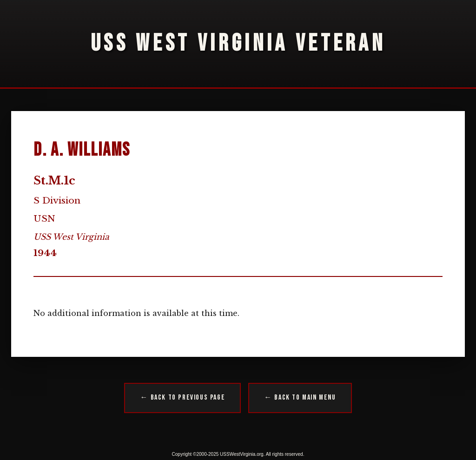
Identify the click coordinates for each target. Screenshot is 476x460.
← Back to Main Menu (300, 398)
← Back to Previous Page (182, 398)
